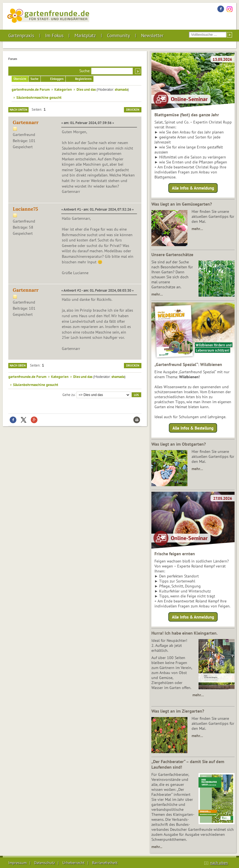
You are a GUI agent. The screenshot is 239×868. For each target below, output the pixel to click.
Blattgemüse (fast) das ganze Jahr (187, 115)
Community (119, 36)
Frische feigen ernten (175, 554)
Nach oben (18, 365)
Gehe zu (69, 394)
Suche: (85, 71)
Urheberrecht (73, 863)
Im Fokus (54, 36)
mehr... (157, 847)
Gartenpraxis (21, 36)
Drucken (133, 110)
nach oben (219, 863)
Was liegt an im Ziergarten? (178, 711)
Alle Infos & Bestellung (193, 428)
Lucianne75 (25, 209)
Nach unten (18, 110)
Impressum (17, 863)
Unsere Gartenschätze (172, 254)
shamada (121, 89)
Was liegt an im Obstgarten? (179, 444)
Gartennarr (26, 122)
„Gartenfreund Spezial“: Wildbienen (188, 364)
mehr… (197, 229)
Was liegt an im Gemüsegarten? (182, 204)
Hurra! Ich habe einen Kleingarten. (185, 633)
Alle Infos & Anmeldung (193, 188)
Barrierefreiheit (105, 863)
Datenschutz (45, 863)
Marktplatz (85, 36)
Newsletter (152, 36)
